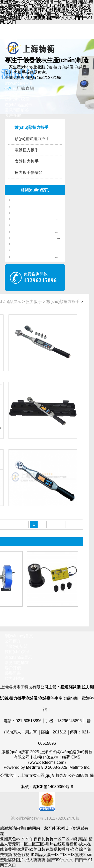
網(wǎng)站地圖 (19, 32)
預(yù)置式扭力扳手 (32, 139)
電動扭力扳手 (27, 150)
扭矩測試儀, (71, 687)
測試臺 (44, 698)
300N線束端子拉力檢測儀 (31, 225)
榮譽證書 (13, 673)
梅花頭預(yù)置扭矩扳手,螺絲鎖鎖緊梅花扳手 (45, 231)
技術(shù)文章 (17, 99)
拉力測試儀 (15, 678)
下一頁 (57, 524)
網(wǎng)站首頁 (19, 83)
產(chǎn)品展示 (18, 105)
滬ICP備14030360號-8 (53, 787)
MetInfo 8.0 (36, 767)
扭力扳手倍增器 (29, 173)
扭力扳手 (34, 302)
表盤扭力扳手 (27, 161)
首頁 (22, 524)
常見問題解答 (17, 110)
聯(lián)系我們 (17, 37)
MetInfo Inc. (80, 767)
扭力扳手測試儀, (24, 698)
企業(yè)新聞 (16, 94)
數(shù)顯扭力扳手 (31, 127)
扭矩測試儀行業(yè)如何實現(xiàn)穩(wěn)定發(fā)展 (51, 250)
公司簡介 (13, 89)
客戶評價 (13, 115)
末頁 (73, 524)
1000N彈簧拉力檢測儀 (29, 206)
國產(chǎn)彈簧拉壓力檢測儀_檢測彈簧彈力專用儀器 (51, 213)
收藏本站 (13, 26)
